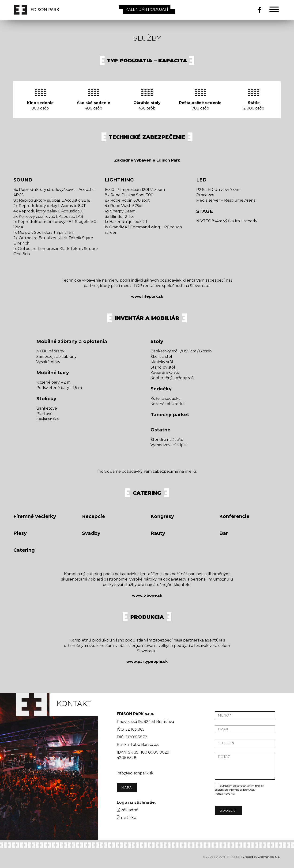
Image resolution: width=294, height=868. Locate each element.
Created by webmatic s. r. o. (261, 857)
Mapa (127, 787)
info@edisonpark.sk (135, 773)
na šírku (127, 817)
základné (128, 810)
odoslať (228, 811)
